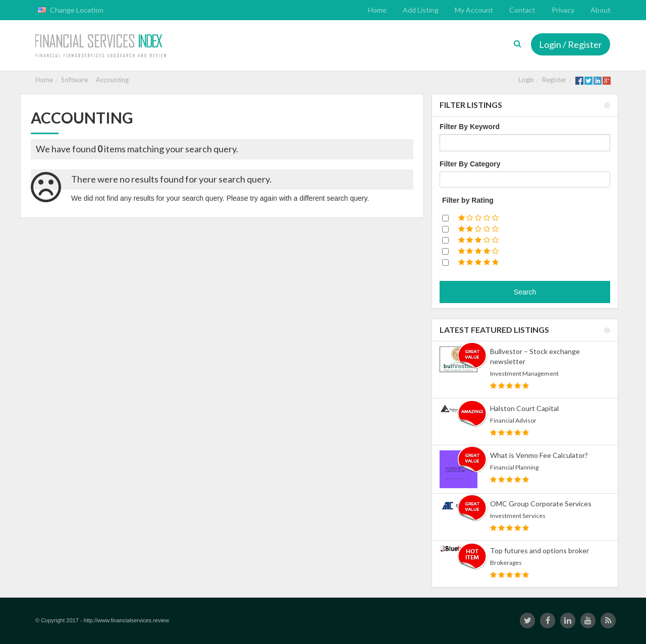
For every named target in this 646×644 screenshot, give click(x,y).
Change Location (71, 10)
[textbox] (445, 180)
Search (525, 292)
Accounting (112, 80)
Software (74, 80)
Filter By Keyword (470, 127)
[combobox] (525, 180)
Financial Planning (514, 467)
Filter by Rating (468, 200)
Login (526, 80)
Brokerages (506, 563)
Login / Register (571, 44)
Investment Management (524, 373)
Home (44, 80)
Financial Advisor (513, 420)
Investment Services (518, 516)
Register (554, 80)
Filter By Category (470, 164)
